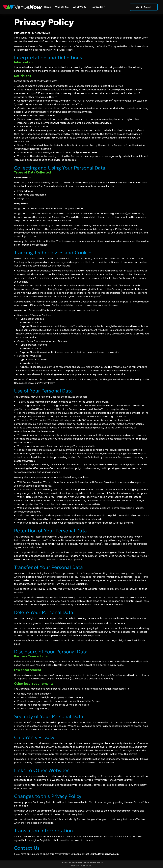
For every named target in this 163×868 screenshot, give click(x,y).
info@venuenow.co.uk (106, 854)
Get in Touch (140, 7)
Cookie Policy (67, 863)
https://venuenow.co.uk (83, 153)
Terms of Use (96, 863)
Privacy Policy (82, 863)
